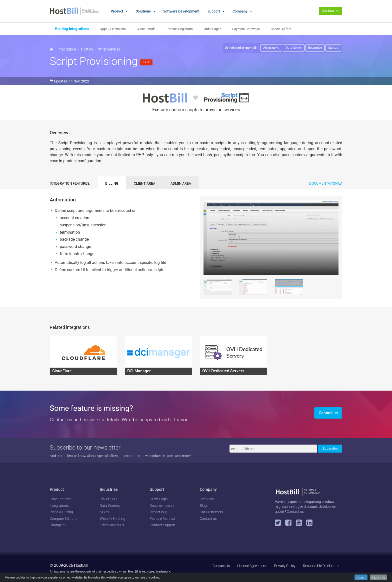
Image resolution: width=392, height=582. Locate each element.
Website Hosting (112, 519)
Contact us (328, 413)
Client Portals (146, 29)
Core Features (61, 499)
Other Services (109, 49)
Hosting (87, 49)
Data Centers (110, 506)
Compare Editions (63, 519)
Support (214, 11)
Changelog (58, 525)
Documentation (326, 183)
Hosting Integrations (72, 29)
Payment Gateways (246, 29)
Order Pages (212, 29)
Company (240, 11)
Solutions (143, 11)
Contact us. (296, 512)
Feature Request (162, 519)
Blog (203, 506)
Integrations (67, 49)
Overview (207, 499)
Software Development (181, 11)
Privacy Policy (285, 566)
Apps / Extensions (113, 29)
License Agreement (252, 566)
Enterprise (315, 48)
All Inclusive (271, 48)
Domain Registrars (180, 29)
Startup (333, 48)
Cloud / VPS (109, 499)
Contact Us (221, 566)
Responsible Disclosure (321, 566)
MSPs (104, 512)
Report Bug (158, 512)
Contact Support (163, 525)
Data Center (294, 48)
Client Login (159, 499)
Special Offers (281, 29)
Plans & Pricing (61, 512)
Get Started (331, 11)
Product (117, 11)
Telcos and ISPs (112, 525)
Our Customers (211, 512)
